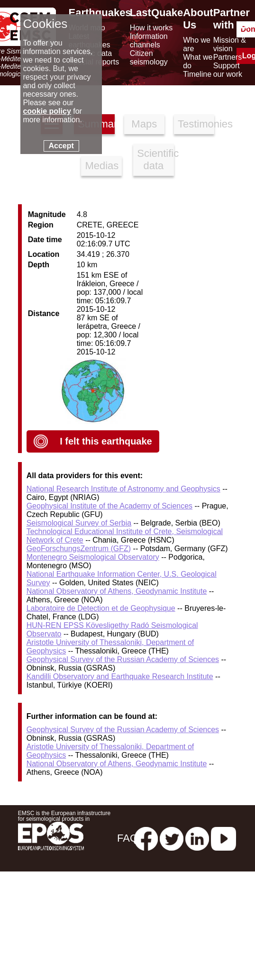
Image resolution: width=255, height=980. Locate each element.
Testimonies (196, 124)
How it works (151, 28)
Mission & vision (230, 44)
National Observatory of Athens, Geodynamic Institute (117, 591)
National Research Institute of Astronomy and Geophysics (123, 489)
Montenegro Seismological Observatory (93, 557)
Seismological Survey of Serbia (79, 523)
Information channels (149, 41)
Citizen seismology (149, 58)
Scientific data (155, 159)
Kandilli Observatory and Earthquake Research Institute (120, 676)
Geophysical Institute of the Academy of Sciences (109, 506)
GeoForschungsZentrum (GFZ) (79, 549)
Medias (102, 166)
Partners (228, 57)
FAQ (128, 838)
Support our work (228, 70)
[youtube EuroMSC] (223, 838)
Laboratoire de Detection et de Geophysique (101, 608)
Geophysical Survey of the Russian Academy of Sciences (123, 659)
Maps (144, 124)
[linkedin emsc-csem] (197, 838)
